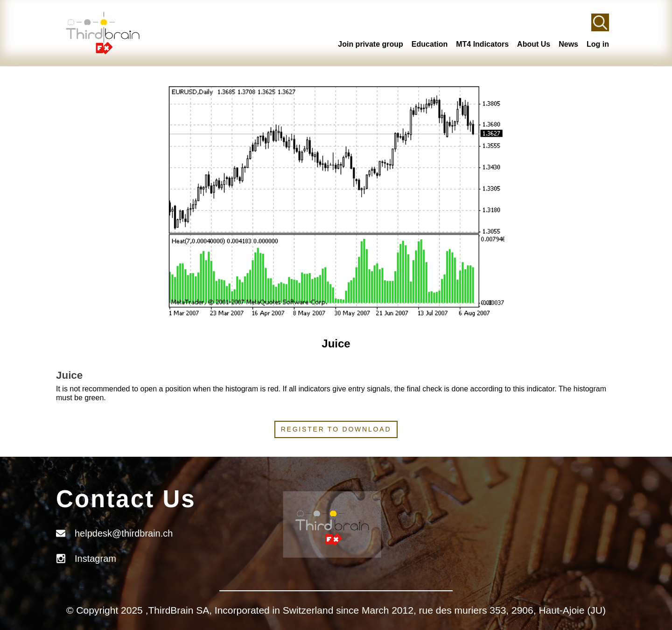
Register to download (336, 429)
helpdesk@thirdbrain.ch (124, 533)
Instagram (95, 559)
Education (430, 44)
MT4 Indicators (482, 44)
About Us (534, 44)
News (568, 44)
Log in (598, 44)
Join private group (371, 44)
